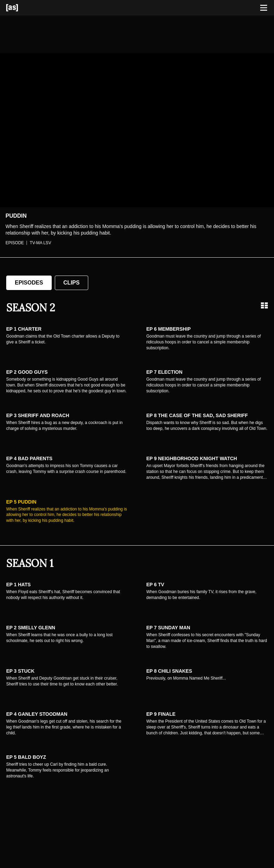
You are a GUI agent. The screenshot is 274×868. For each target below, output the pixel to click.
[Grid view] (264, 306)
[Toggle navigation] (264, 8)
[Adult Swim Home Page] (21, 8)
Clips (72, 283)
